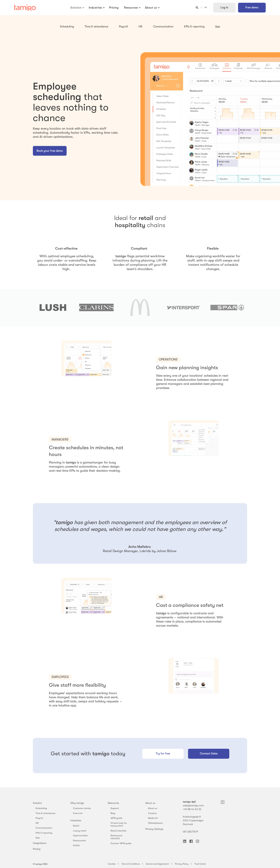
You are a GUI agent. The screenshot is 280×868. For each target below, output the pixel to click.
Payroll (123, 27)
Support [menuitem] (115, 808)
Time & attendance (96, 27)
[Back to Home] (25, 8)
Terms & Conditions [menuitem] (131, 864)
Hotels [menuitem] (76, 845)
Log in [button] (224, 7)
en (206, 7)
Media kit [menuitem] (153, 818)
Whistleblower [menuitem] (155, 823)
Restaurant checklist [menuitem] (116, 837)
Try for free (163, 754)
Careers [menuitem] (152, 813)
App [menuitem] (38, 838)
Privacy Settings (154, 829)
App (218, 27)
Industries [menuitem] (76, 820)
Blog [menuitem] (113, 813)
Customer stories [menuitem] (82, 808)
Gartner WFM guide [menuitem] (121, 843)
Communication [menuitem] (44, 828)
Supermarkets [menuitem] (80, 835)
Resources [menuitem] (113, 803)
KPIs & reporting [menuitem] (44, 833)
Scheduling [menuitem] (41, 808)
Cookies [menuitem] (112, 864)
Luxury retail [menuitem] (80, 831)
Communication (163, 27)
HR (140, 27)
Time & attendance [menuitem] (45, 813)
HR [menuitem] (37, 823)
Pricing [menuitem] (37, 849)
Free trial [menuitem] (78, 813)
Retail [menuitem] (76, 826)
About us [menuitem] (150, 803)
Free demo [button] (252, 7)
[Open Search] (197, 7)
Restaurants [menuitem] (79, 840)
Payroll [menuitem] (39, 818)
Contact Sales (209, 754)
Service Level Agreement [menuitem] (157, 864)
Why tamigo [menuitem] (77, 803)
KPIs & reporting (194, 27)
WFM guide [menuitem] (116, 818)
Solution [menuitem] (37, 803)
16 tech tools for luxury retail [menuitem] (119, 824)
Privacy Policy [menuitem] (182, 864)
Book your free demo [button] (50, 151)
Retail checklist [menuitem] (118, 831)
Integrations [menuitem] (40, 843)
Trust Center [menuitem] (200, 864)
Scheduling (67, 27)
